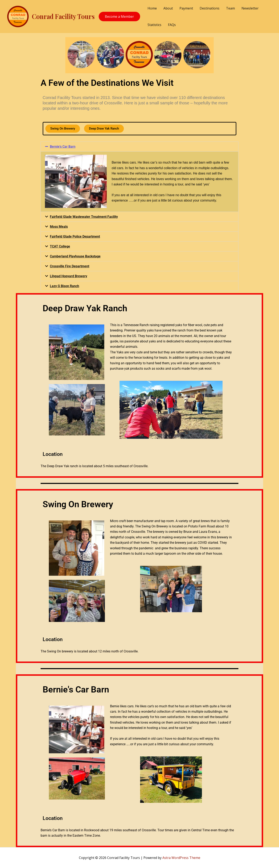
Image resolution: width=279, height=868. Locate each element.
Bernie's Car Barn (63, 147)
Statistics (154, 25)
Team (230, 8)
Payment (186, 8)
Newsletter (250, 8)
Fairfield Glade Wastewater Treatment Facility (84, 217)
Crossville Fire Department (70, 266)
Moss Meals (59, 227)
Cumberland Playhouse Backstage (75, 256)
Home (152, 8)
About (168, 8)
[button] (139, 147)
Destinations (210, 8)
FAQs (172, 25)
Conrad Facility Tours (63, 16)
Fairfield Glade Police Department (75, 236)
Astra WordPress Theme (181, 858)
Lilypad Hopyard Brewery (69, 276)
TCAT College (60, 246)
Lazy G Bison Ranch (64, 286)
